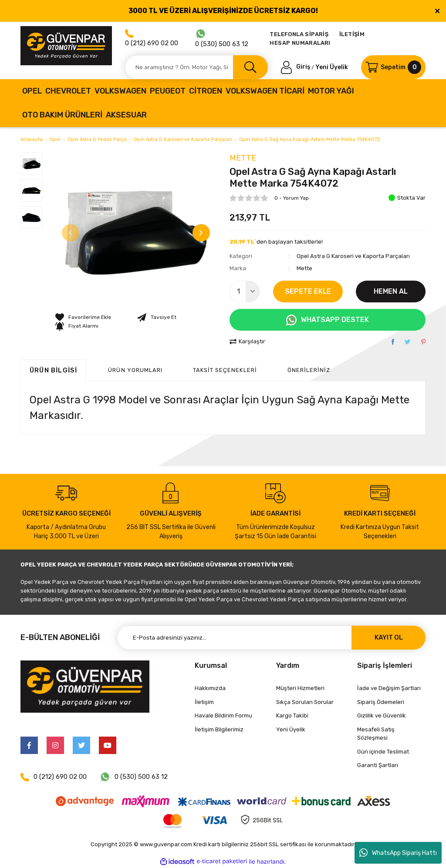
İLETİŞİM (352, 34)
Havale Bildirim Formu (223, 716)
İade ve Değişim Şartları (389, 688)
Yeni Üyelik (332, 67)
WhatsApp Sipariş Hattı (398, 853)
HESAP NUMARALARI (300, 43)
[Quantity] (245, 292)
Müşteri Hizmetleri (300, 688)
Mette (243, 158)
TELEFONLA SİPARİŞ (299, 34)
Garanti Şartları (378, 765)
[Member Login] (296, 67)
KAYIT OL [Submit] (389, 637)
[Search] (196, 67)
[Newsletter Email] (271, 638)
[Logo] (66, 46)
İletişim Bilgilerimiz (219, 729)
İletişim (204, 702)
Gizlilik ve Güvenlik (382, 716)
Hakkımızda (210, 688)
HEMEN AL (391, 291)
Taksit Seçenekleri (225, 370)
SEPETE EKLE (308, 291)
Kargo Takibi (292, 716)
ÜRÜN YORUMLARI (135, 370)
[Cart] (393, 67)
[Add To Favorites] (83, 317)
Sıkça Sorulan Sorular (305, 702)
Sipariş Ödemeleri (381, 702)
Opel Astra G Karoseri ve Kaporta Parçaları (353, 256)
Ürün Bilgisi (53, 370)
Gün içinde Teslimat (383, 752)
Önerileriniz (309, 370)
